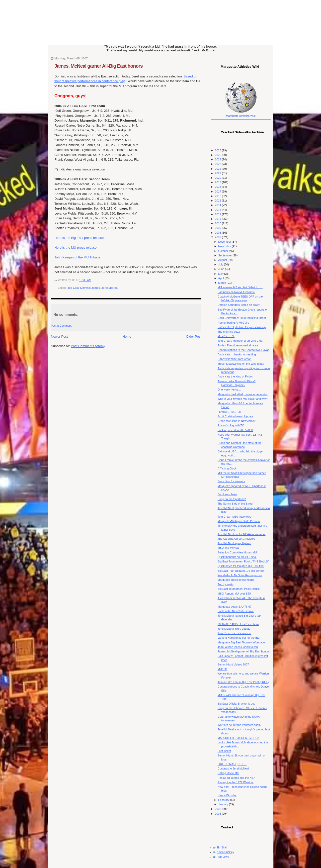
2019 (218, 182)
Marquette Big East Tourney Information (242, 642)
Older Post (194, 336)
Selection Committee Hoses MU (237, 552)
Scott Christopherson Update (235, 416)
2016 (218, 196)
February (224, 800)
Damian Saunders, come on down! (239, 305)
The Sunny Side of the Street (235, 504)
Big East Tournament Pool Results (239, 589)
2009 (218, 228)
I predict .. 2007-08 (229, 412)
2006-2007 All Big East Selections (238, 624)
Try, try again (226, 584)
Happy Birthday (227, 795)
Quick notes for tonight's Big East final (241, 566)
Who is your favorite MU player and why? (243, 399)
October (223, 251)
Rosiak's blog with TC (231, 425)
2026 (218, 150)
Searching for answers (231, 481)
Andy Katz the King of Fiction (235, 376)
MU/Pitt (222, 669)
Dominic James (90, 288)
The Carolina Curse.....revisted (236, 539)
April (221, 278)
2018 (218, 187)
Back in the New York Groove (236, 611)
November (225, 246)
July (221, 264)
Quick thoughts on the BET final (237, 557)
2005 (218, 814)
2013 (218, 210)
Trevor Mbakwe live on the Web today (241, 364)
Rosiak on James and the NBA (236, 778)
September (225, 255)
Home (127, 336)
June (222, 269)
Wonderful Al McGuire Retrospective (240, 575)
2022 (218, 169)
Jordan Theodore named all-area (238, 345)
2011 (218, 219)
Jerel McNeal (110, 288)
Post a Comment (61, 326)
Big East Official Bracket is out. (237, 704)
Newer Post (59, 336)
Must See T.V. (226, 336)
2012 (218, 214)
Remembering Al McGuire (233, 323)
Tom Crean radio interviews (234, 517)
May (221, 274)
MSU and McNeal (229, 548)
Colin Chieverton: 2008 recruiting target (242, 318)
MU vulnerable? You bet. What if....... (240, 287)
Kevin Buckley (225, 852)
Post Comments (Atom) (88, 346)
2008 (218, 233)
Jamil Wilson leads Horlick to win (238, 647)
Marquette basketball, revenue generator (243, 394)
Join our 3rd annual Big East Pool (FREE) (243, 682)
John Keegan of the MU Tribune (77, 257)
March (222, 283)
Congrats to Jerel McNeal (233, 768)
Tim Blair (222, 847)
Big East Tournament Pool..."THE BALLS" (243, 561)
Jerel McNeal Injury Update (234, 543)
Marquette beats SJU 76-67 (235, 607)
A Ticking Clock (227, 468)
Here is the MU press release (75, 248)
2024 (218, 159)
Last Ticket (224, 751)
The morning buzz (229, 332)
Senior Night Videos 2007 (233, 664)
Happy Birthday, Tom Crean (235, 359)
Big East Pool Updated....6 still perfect (241, 571)
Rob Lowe (223, 857)
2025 (218, 155)
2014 (218, 205)
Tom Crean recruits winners (234, 633)
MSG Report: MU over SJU (234, 594)
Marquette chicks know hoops (236, 580)
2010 (218, 223)
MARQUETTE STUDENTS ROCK (239, 738)
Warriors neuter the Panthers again (239, 725)
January (223, 804)
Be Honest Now (227, 494)
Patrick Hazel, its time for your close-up (242, 327)
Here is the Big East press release (79, 238)
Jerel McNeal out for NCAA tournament (242, 534)
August (223, 260)
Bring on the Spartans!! (232, 499)
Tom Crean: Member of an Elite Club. (240, 341)
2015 (218, 201)
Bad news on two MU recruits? (236, 292)
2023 (218, 164)
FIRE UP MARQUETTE (232, 764)
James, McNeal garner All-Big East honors (99, 66)
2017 (218, 191)
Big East (73, 288)
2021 (218, 173)
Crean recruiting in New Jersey (237, 421)
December (225, 242)
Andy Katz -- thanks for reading (237, 354)
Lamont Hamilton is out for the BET (239, 638)
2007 (218, 237)
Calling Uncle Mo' (228, 773)
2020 (218, 178)
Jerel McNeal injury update (234, 629)
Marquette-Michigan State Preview (239, 521)
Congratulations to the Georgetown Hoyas (244, 350)
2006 (218, 809)
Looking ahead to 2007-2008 (235, 430)
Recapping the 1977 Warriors (236, 782)
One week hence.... (230, 390)
